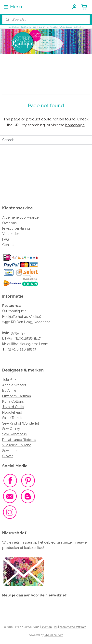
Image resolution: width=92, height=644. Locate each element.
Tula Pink (9, 380)
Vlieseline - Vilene (17, 445)
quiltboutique (18, 344)
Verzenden (11, 234)
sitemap (47, 627)
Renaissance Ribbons (19, 440)
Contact (8, 245)
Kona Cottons (13, 401)
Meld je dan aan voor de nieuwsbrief (34, 595)
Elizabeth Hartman (17, 396)
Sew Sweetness (14, 434)
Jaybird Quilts (13, 407)
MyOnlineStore (54, 635)
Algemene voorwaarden (21, 217)
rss (56, 627)
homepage (75, 125)
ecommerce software (73, 627)
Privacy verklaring (16, 228)
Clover (7, 456)
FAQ (6, 239)
